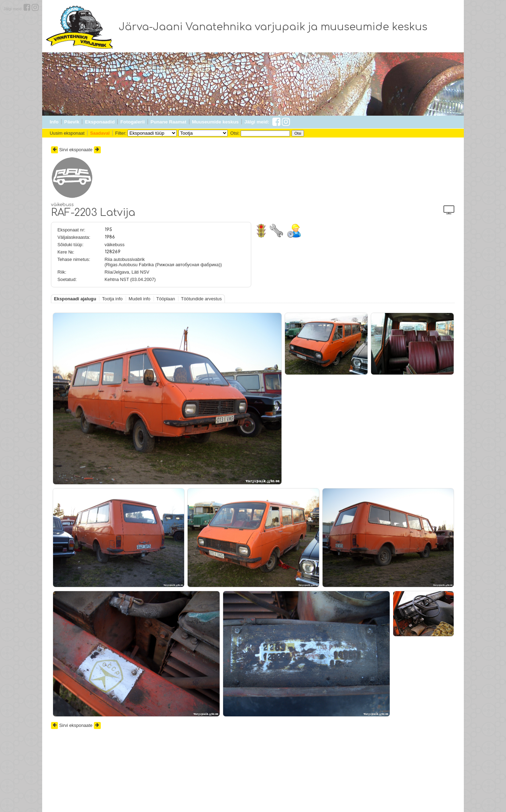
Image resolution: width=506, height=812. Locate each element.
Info (54, 122)
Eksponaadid (100, 122)
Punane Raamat (168, 122)
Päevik (72, 122)
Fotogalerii (133, 122)
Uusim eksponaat (67, 133)
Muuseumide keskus (215, 122)
